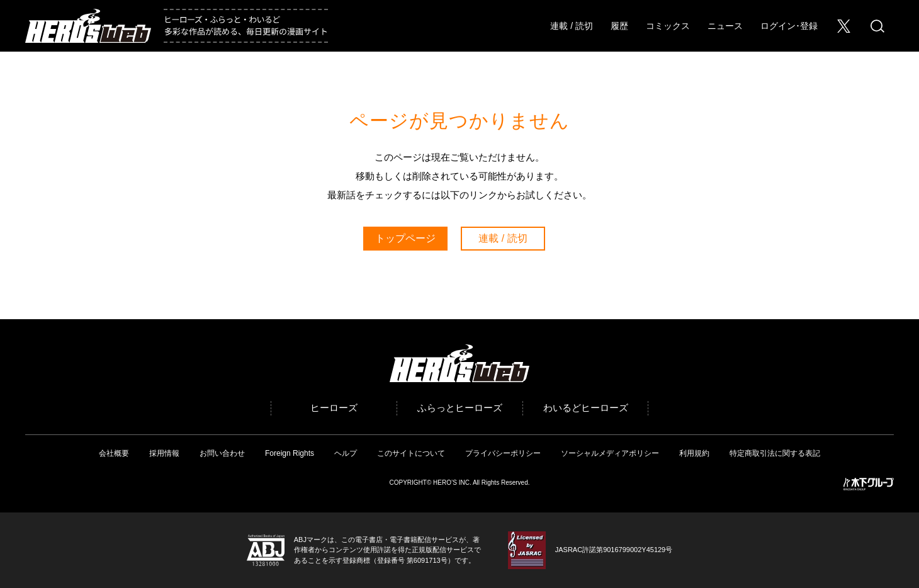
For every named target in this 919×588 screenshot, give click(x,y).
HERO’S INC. (452, 483)
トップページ (405, 238)
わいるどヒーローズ (586, 408)
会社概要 (114, 453)
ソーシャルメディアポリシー (610, 453)
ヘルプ (346, 453)
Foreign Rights (290, 453)
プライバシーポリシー (503, 453)
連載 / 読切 (572, 26)
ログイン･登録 (789, 26)
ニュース (725, 26)
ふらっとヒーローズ (460, 408)
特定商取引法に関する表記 (775, 453)
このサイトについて (411, 453)
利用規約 (694, 453)
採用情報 (164, 453)
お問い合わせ (222, 453)
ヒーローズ (334, 408)
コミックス (668, 26)
